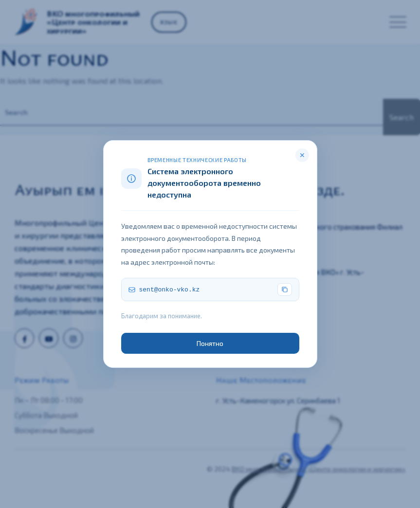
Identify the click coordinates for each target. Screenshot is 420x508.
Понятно (210, 343)
